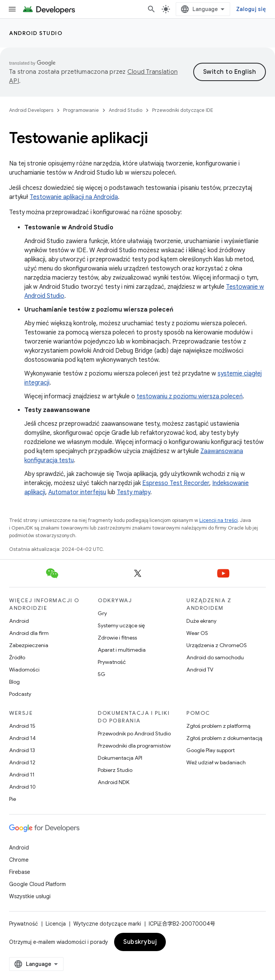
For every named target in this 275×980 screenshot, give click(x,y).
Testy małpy (134, 492)
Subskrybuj (140, 942)
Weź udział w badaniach (216, 762)
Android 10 (22, 787)
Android (19, 621)
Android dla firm (29, 633)
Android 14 (22, 738)
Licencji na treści (219, 520)
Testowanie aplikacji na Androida (74, 197)
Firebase (20, 872)
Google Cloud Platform (37, 884)
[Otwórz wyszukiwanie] (151, 9)
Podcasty (20, 694)
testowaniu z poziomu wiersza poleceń (190, 396)
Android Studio (36, 33)
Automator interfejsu (77, 492)
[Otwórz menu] (12, 9)
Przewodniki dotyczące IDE (183, 110)
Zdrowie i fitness (117, 638)
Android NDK (114, 782)
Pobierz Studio (115, 770)
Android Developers (31, 110)
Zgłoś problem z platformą (218, 726)
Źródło (17, 657)
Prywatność (112, 662)
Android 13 (22, 750)
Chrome (19, 860)
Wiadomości (24, 670)
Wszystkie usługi (30, 896)
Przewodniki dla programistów (134, 746)
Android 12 (22, 762)
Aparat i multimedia (122, 650)
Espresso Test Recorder (176, 483)
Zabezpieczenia (29, 645)
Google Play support (211, 750)
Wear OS (197, 633)
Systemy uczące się (121, 625)
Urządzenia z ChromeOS (217, 645)
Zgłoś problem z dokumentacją (224, 738)
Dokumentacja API (120, 758)
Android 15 (22, 726)
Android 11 (22, 775)
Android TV (200, 670)
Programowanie (81, 110)
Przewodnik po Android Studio (134, 733)
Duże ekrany (201, 621)
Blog (14, 682)
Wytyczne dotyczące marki (107, 924)
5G (102, 674)
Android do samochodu (215, 657)
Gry (102, 613)
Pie (13, 799)
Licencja (56, 924)
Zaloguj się (251, 9)
